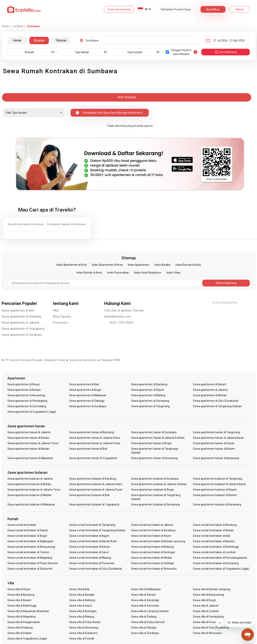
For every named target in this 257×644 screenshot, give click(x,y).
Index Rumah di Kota (188, 265)
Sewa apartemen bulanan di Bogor (153, 490)
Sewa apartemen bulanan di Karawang (217, 504)
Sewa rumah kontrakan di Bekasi (213, 530)
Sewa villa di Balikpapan (146, 589)
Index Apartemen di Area (107, 265)
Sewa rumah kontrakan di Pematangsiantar (220, 558)
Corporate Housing (119, 9)
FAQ (56, 310)
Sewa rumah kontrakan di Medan (152, 558)
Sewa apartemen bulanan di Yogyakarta (94, 504)
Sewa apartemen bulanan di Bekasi (29, 484)
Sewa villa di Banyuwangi (208, 595)
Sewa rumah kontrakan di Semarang (216, 563)
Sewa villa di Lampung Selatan (150, 611)
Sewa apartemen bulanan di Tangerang (218, 479)
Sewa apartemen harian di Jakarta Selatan (158, 438)
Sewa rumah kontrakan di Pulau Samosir (33, 563)
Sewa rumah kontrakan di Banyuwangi (31, 547)
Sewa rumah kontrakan (22, 525)
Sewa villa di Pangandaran (24, 622)
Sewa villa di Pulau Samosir (148, 622)
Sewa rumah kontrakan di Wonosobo (154, 569)
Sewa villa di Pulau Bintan (85, 622)
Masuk (240, 9)
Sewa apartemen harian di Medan (29, 449)
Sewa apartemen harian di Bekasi (28, 438)
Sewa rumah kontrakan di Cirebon (29, 552)
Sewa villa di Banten (144, 595)
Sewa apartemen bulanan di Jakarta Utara (96, 484)
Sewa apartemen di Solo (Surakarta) (216, 401)
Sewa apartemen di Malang (148, 395)
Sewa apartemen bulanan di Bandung (93, 479)
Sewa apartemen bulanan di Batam (215, 495)
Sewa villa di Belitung (82, 600)
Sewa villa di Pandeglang (208, 617)
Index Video (173, 273)
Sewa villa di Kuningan (83, 611)
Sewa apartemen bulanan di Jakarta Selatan (159, 484)
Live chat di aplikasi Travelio (124, 310)
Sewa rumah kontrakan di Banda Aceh (93, 541)
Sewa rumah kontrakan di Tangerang (92, 525)
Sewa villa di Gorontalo (145, 606)
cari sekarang (226, 52)
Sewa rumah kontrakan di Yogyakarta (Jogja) (221, 569)
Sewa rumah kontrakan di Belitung (153, 547)
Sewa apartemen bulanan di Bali (89, 495)
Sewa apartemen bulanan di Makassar (31, 504)
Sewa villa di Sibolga (144, 628)
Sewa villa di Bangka (82, 595)
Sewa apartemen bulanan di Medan (30, 495)
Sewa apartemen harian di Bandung (92, 432)
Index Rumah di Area (89, 273)
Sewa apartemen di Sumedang (27, 406)
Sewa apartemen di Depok (148, 390)
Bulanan (39, 40)
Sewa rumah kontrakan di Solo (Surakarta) (96, 569)
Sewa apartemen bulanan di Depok (215, 490)
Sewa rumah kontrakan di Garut (89, 552)
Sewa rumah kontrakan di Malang (90, 558)
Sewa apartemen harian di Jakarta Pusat (95, 443)
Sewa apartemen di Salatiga (87, 401)
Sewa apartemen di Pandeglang (27, 401)
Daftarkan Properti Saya (176, 9)
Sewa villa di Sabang (20, 628)
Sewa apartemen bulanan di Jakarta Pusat (96, 490)
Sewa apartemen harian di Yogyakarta (93, 458)
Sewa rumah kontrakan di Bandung (215, 525)
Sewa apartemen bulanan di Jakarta (30, 479)
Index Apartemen (139, 265)
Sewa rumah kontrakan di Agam (89, 536)
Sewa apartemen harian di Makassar (30, 458)
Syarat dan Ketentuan (83, 360)
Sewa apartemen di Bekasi (24, 390)
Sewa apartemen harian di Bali (88, 449)
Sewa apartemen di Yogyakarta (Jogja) (32, 412)
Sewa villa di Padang (144, 617)
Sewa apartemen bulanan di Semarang (156, 504)
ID (146, 9)
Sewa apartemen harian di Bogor (152, 443)
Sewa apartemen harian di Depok (214, 443)
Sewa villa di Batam (20, 600)
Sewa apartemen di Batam (210, 384)
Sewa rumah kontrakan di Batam (90, 547)
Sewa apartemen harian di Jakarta (29, 432)
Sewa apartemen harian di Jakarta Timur (33, 443)
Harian (17, 40)
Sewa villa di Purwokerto (208, 622)
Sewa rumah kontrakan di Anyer (151, 536)
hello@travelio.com (118, 317)
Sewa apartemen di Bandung (21, 317)
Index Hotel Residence (148, 273)
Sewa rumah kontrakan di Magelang (30, 558)
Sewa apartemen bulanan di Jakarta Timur (34, 490)
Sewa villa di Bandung (21, 595)
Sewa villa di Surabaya (145, 633)
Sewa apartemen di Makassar (88, 395)
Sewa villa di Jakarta (206, 606)
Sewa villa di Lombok (206, 611)
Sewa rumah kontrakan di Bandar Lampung (158, 541)
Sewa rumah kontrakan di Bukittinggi (216, 547)
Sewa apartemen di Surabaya (22, 335)
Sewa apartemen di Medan (210, 395)
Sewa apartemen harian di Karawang (216, 458)
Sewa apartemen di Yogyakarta (23, 329)
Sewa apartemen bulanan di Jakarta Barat (219, 484)
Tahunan (61, 40)
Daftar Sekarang (226, 283)
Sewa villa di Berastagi (145, 600)
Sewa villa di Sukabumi (83, 633)
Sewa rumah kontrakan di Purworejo (92, 563)
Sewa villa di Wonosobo (207, 633)
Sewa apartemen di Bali (18, 310)
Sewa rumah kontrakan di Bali (211, 536)
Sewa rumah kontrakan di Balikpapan (31, 541)
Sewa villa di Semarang (84, 628)
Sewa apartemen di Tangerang (150, 406)
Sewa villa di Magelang (21, 617)
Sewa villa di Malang (82, 617)
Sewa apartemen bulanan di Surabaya (155, 479)
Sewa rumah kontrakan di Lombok (214, 552)
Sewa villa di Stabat (20, 633)
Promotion (60, 323)
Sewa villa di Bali (79, 589)
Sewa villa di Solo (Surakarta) (211, 628)
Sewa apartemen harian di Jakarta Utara (94, 438)
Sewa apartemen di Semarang (150, 401)
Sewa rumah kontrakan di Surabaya (153, 530)
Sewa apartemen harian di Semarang (154, 458)
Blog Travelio (62, 317)
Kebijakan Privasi (55, 360)
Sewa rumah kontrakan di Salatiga (153, 563)
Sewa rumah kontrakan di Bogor (27, 536)
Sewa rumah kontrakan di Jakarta (152, 525)
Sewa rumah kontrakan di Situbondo (30, 569)
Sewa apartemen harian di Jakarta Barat (218, 438)
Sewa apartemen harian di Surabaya (154, 432)
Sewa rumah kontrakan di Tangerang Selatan (97, 530)
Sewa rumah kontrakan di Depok (28, 530)
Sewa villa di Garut (81, 606)
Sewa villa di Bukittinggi (22, 606)
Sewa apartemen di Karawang (26, 395)
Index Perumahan (118, 273)
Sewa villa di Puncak (82, 639)
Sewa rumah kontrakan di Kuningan (153, 552)
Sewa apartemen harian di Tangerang (216, 432)
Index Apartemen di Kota (72, 265)
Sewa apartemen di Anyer (24, 384)
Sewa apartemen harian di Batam (214, 449)
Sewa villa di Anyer (19, 589)
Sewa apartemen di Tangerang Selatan (217, 406)
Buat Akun (213, 9)
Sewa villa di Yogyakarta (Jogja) (27, 639)
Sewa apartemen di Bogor (85, 390)
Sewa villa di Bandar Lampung (211, 589)
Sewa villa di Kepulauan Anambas (28, 611)
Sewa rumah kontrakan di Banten (214, 541)
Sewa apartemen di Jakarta (21, 323)
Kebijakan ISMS (111, 360)
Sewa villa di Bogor (205, 600)
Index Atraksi (162, 265)
